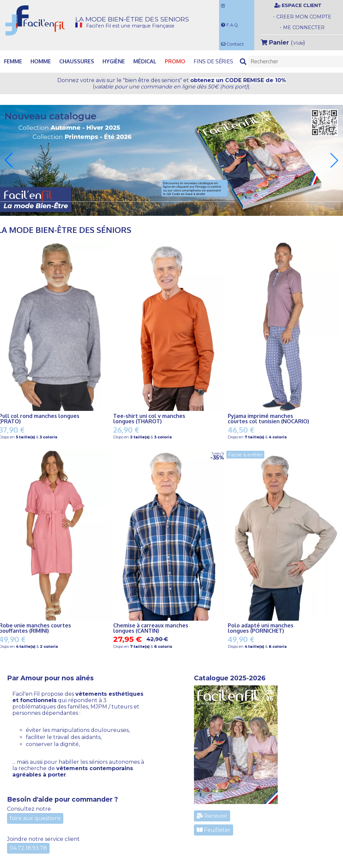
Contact (232, 44)
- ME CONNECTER (302, 27)
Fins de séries (213, 61)
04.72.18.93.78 (28, 848)
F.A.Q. (230, 25)
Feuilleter (214, 830)
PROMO (175, 61)
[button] (9, 160)
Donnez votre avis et (172, 83)
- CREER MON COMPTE (302, 17)
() (283, 42)
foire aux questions (35, 818)
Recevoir (212, 816)
